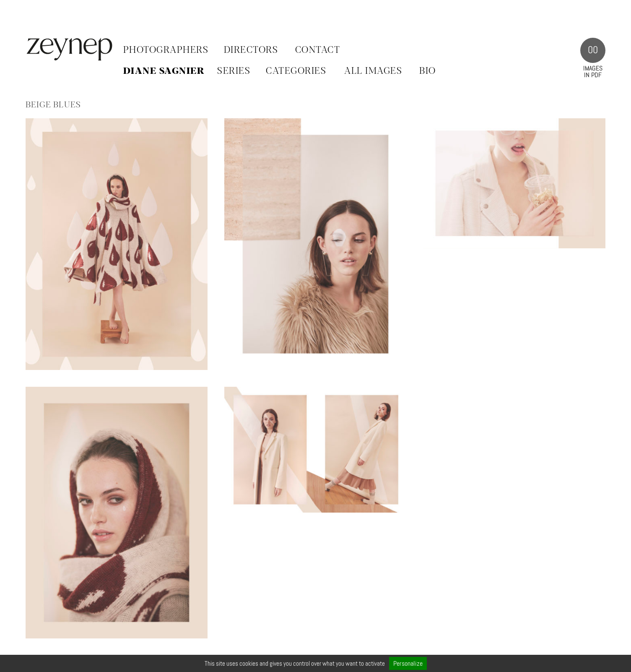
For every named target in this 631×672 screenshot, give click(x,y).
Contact (318, 50)
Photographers (166, 50)
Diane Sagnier (164, 71)
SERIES (234, 71)
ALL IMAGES (373, 71)
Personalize (408, 663)
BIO (428, 71)
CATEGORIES (296, 71)
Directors (251, 50)
